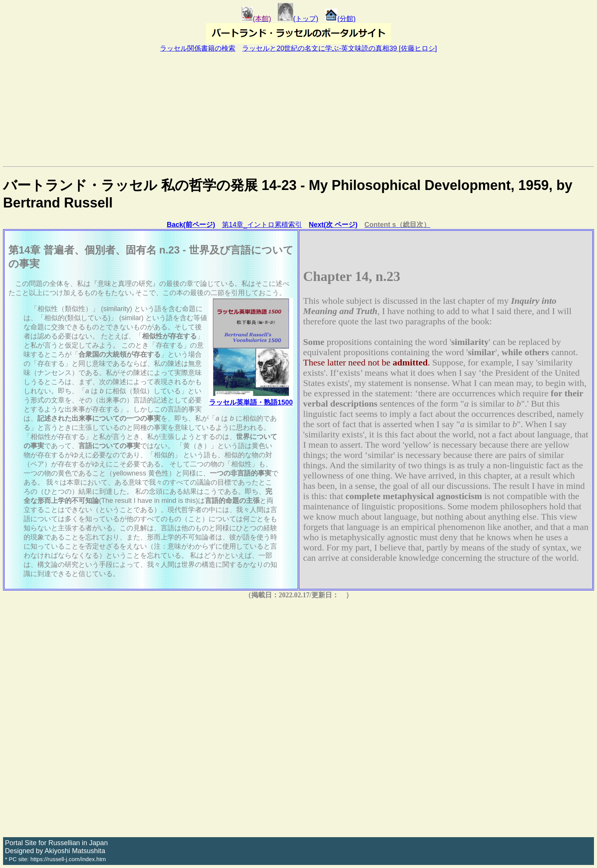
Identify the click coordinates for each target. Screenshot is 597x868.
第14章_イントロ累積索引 (262, 225)
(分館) (340, 19)
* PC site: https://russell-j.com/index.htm (55, 859)
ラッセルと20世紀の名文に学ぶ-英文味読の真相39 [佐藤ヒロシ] (339, 48)
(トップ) (298, 19)
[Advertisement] (298, 109)
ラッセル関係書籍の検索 (198, 48)
